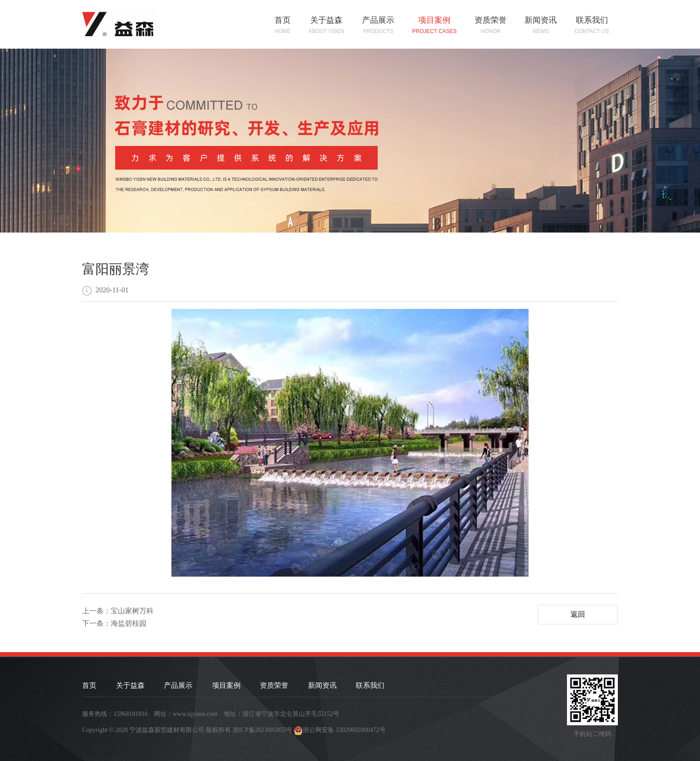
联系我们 (592, 26)
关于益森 (326, 26)
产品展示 (378, 26)
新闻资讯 (541, 26)
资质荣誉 (491, 26)
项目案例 (434, 26)
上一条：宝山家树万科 (118, 611)
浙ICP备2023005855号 (262, 730)
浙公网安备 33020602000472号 (344, 730)
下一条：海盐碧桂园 (114, 623)
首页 (283, 26)
